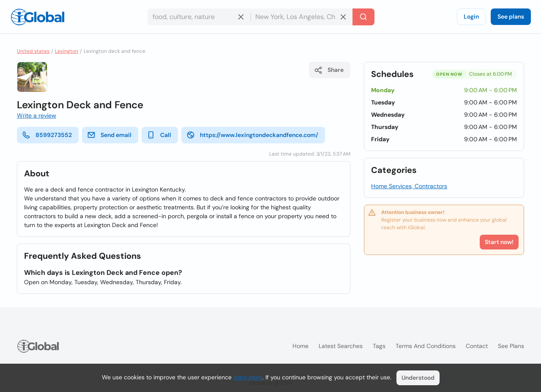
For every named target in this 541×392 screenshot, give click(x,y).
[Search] (363, 17)
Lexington (67, 51)
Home (301, 346)
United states (33, 51)
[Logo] (38, 17)
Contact (477, 346)
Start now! (499, 242)
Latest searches (341, 346)
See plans (511, 16)
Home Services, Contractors (409, 186)
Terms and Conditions (426, 346)
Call (159, 135)
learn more (248, 377)
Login (471, 16)
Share (329, 70)
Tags (379, 346)
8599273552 (47, 135)
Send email (109, 135)
